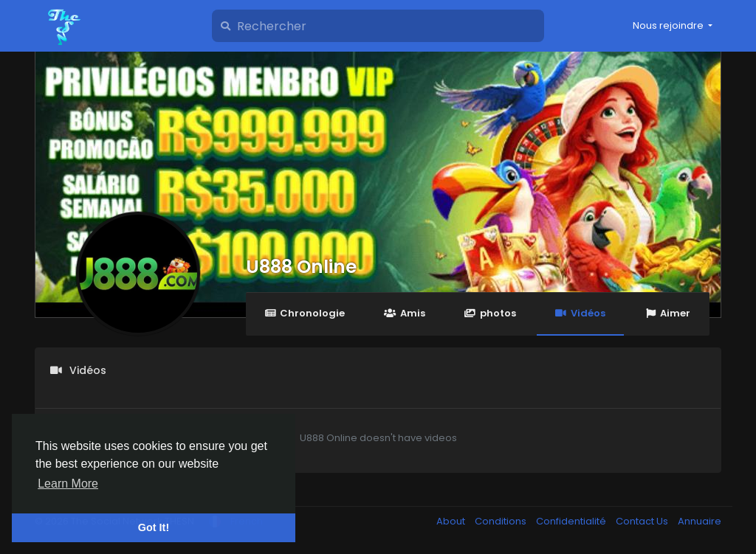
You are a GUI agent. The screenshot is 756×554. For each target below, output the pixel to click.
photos (490, 313)
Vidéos (580, 313)
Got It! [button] (154, 527)
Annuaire (700, 521)
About (452, 521)
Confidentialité (572, 521)
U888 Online (301, 267)
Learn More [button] (68, 484)
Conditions (502, 521)
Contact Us (643, 521)
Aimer (667, 313)
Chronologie (305, 313)
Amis (404, 313)
